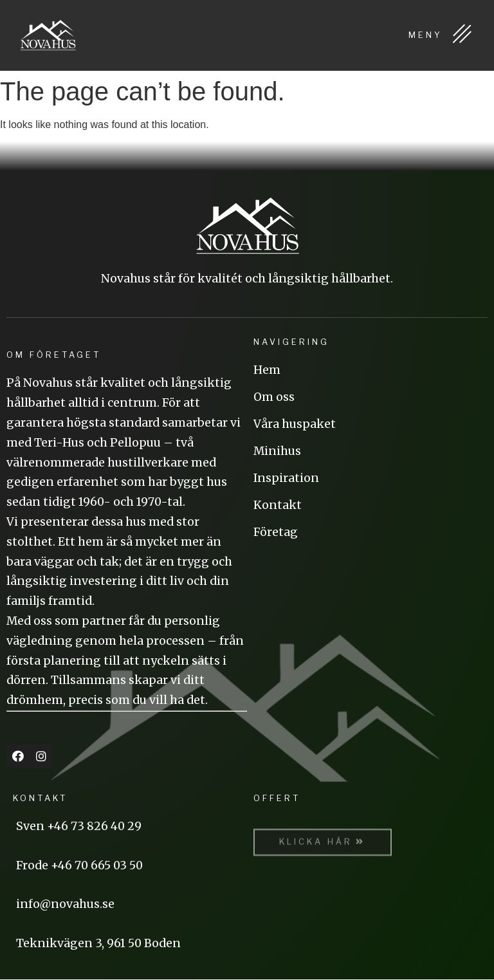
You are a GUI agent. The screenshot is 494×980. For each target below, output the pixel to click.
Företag (276, 532)
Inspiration (286, 478)
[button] (323, 851)
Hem (267, 370)
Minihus (277, 451)
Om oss (274, 397)
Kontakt (278, 505)
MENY (441, 35)
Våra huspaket (295, 424)
